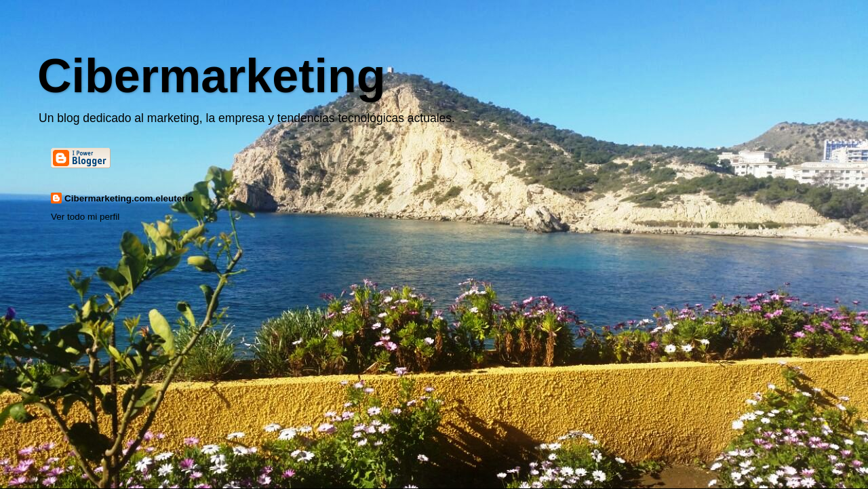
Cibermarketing (211, 76)
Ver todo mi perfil (85, 217)
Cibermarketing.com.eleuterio (129, 198)
